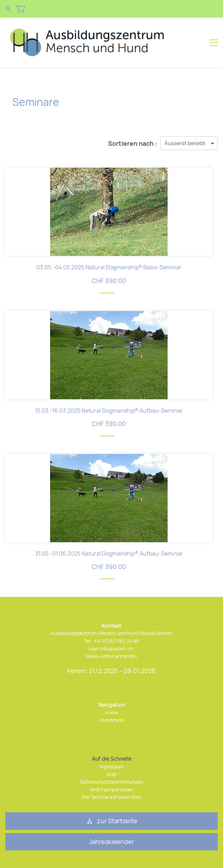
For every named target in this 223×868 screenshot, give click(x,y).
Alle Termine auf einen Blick (111, 797)
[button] (111, 842)
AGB (111, 774)
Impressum (111, 767)
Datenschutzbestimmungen (112, 782)
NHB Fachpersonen (112, 789)
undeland (113, 720)
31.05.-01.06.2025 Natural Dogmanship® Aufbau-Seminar (109, 553)
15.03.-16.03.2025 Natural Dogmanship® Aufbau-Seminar (109, 411)
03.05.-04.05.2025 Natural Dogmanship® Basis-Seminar (109, 267)
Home (111, 713)
